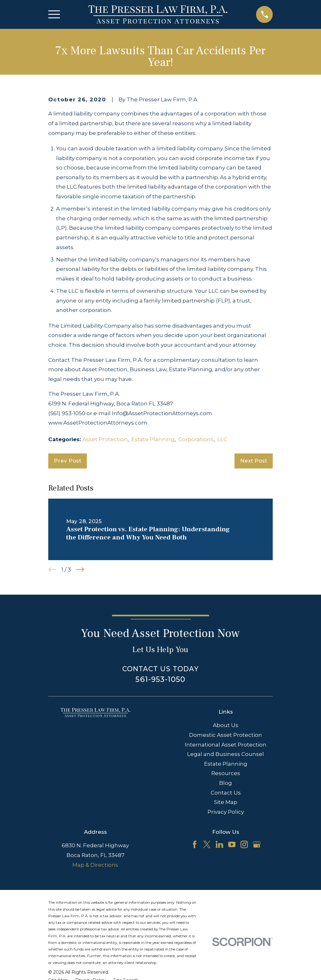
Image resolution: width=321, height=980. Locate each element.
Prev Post (68, 461)
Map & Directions (95, 865)
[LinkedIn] (219, 844)
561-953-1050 (160, 679)
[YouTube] (232, 844)
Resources (226, 773)
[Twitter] (207, 844)
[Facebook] (195, 844)
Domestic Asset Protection (226, 735)
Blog (226, 783)
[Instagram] (244, 844)
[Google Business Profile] (257, 844)
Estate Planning (153, 439)
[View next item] (80, 570)
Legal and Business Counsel (226, 754)
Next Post (254, 461)
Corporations (196, 439)
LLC (222, 439)
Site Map (226, 802)
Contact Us (226, 793)
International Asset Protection (226, 745)
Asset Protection (105, 439)
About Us (226, 725)
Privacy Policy (226, 812)
